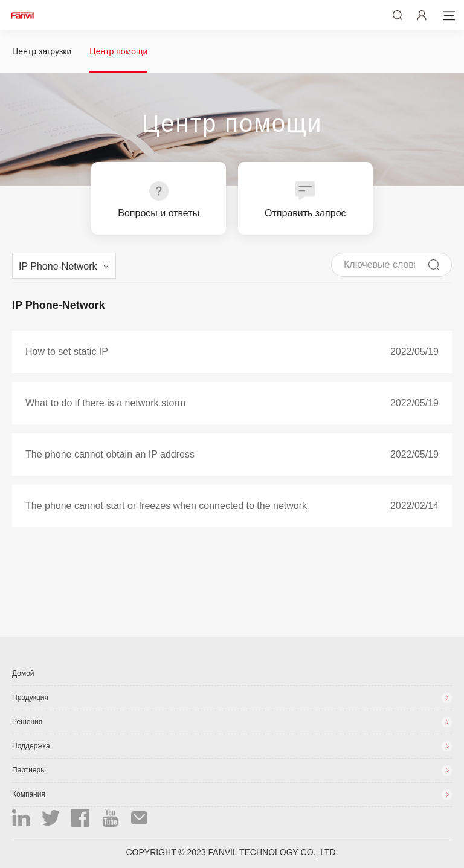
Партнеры (29, 770)
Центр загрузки (42, 51)
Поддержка (31, 746)
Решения (27, 722)
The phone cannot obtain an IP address (110, 454)
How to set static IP (67, 351)
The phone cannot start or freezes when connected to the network (166, 506)
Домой (23, 673)
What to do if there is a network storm (105, 403)
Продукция (30, 698)
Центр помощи (118, 51)
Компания (29, 794)
